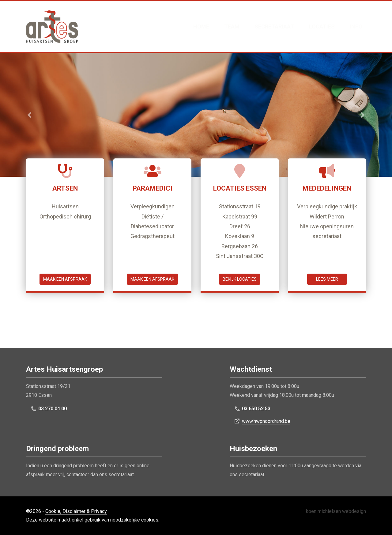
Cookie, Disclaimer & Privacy (76, 511)
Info (356, 27)
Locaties (322, 27)
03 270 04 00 (53, 409)
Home (201, 27)
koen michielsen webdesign (336, 511)
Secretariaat (274, 27)
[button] (29, 115)
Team (232, 27)
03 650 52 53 (256, 409)
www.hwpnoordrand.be (266, 421)
